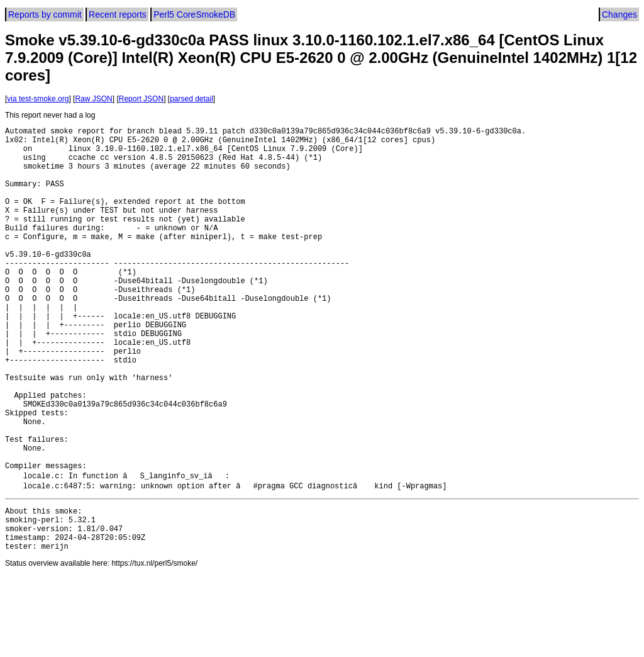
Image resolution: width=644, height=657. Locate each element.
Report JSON (141, 99)
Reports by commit (45, 14)
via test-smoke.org (38, 99)
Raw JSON (93, 99)
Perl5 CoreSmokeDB (194, 14)
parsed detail (192, 99)
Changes (619, 14)
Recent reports (118, 14)
